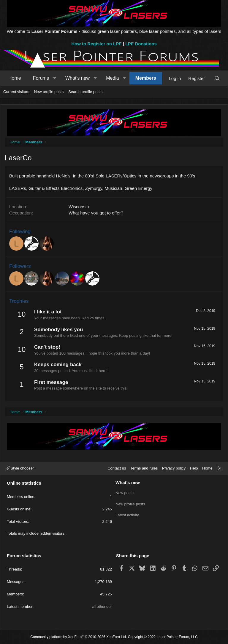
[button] (54, 78)
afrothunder (102, 607)
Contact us (117, 468)
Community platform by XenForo (79, 637)
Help (194, 468)
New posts (125, 492)
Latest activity (127, 514)
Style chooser (20, 468)
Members (146, 78)
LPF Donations (141, 44)
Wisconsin (79, 207)
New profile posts (49, 92)
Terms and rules (144, 468)
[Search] (217, 78)
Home (15, 78)
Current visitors (16, 92)
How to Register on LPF (96, 44)
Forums (41, 78)
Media (113, 78)
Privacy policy (174, 468)
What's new (77, 78)
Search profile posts (85, 92)
